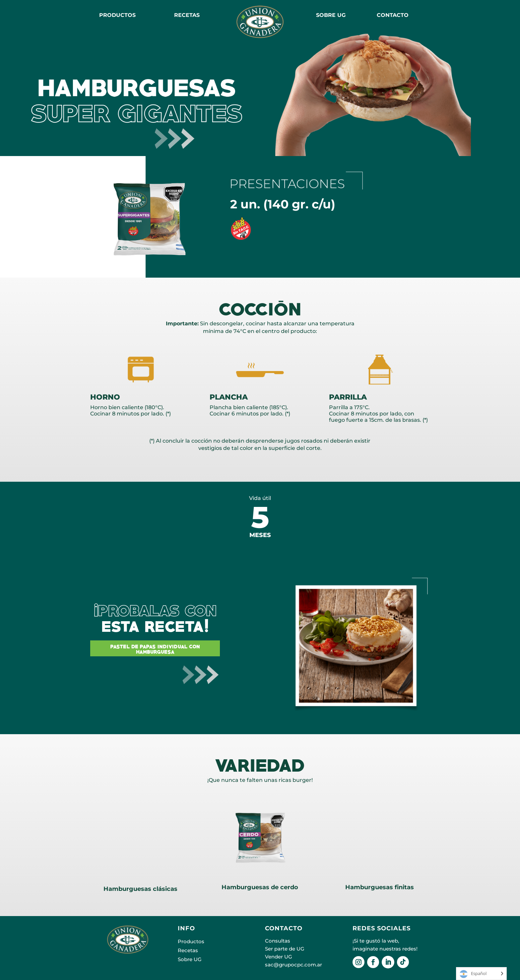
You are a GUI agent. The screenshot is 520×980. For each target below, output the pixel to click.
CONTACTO (393, 15)
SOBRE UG (331, 15)
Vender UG (279, 957)
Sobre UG (190, 959)
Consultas (278, 941)
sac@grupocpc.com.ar (293, 965)
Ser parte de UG (285, 949)
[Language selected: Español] (481, 974)
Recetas (188, 950)
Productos (117, 15)
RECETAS (187, 15)
